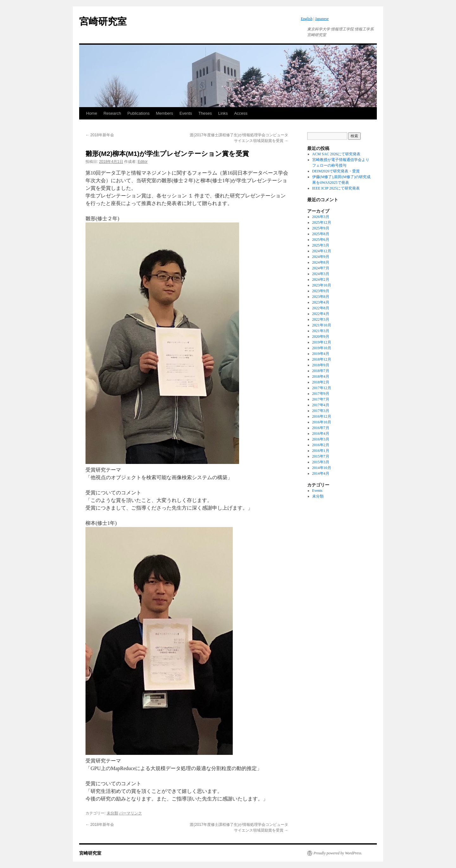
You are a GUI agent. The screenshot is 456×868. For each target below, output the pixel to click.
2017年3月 (321, 411)
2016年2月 (321, 445)
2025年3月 (321, 245)
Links (223, 113)
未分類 (112, 813)
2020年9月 (321, 337)
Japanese (322, 19)
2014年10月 (322, 468)
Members (164, 113)
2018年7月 (321, 371)
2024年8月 (321, 262)
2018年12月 (322, 359)
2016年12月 (322, 416)
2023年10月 (322, 285)
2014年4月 (321, 473)
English (307, 19)
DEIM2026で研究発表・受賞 (336, 171)
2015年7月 (321, 456)
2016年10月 (322, 422)
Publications (138, 113)
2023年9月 (321, 291)
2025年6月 (321, 240)
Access (241, 113)
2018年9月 (321, 365)
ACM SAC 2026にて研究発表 (336, 154)
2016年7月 (321, 428)
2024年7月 (321, 268)
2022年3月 (321, 319)
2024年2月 (321, 280)
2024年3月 (321, 274)
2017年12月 (322, 388)
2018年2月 (321, 382)
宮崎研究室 (103, 21)
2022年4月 (321, 314)
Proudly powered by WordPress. (338, 853)
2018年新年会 (100, 135)
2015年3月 (321, 462)
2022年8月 (321, 308)
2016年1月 (321, 451)
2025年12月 (322, 222)
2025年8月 (321, 234)
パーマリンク (130, 813)
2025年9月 (321, 228)
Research (112, 113)
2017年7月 (321, 399)
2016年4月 (321, 434)
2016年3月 (321, 439)
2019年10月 (322, 348)
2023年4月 (321, 302)
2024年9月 (321, 257)
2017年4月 (321, 405)
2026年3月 (321, 217)
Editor (143, 162)
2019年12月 (322, 342)
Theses (205, 113)
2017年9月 (321, 394)
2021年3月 (321, 331)
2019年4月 (321, 354)
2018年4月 (321, 376)
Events (186, 113)
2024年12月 (322, 251)
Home (92, 113)
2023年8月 (321, 297)
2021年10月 (322, 325)
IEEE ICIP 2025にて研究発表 (336, 188)
